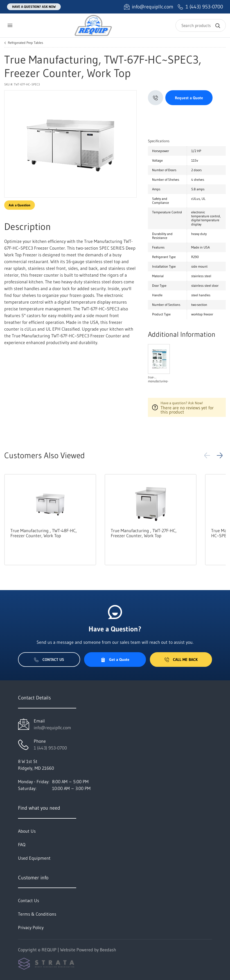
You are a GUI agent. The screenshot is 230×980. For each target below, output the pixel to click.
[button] (220, 455)
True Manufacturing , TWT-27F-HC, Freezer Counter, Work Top (144, 533)
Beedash (108, 950)
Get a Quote (115, 660)
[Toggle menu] (10, 25)
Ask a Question (20, 205)
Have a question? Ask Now (34, 7)
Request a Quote (189, 98)
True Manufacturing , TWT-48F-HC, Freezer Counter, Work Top (44, 533)
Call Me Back (181, 660)
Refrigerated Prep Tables (25, 43)
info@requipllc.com (52, 728)
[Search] (201, 25)
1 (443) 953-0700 (50, 748)
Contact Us (49, 660)
